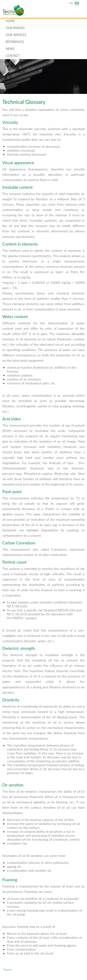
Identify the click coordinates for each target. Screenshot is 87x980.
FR (71, 3)
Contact (13, 56)
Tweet (7, 969)
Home (10, 21)
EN (77, 3)
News (10, 49)
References (15, 42)
